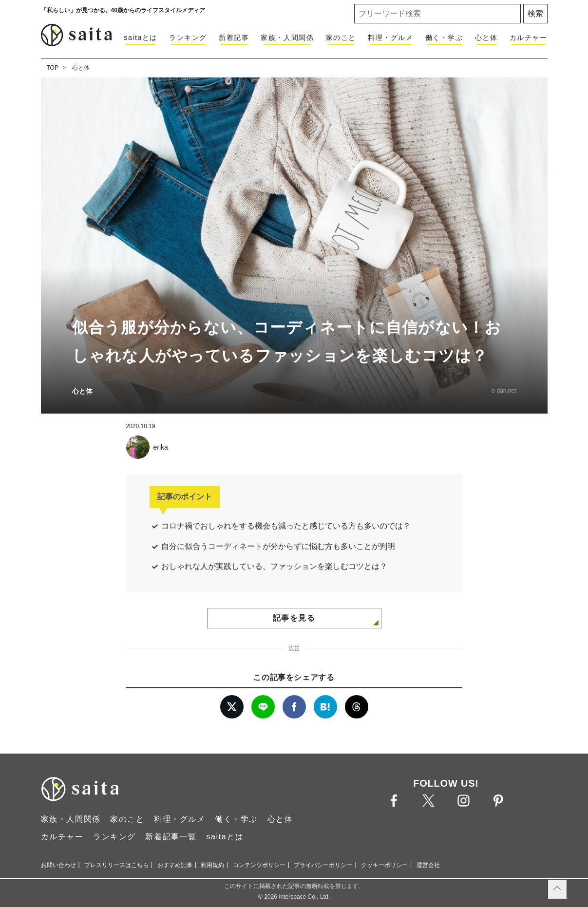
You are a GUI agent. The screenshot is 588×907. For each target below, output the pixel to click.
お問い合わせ (58, 865)
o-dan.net (504, 391)
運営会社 (428, 865)
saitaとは (141, 38)
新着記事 (234, 38)
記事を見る (294, 618)
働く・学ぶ (444, 38)
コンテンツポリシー (259, 865)
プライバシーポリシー (323, 865)
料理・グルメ (391, 38)
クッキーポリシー (384, 865)
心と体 (486, 38)
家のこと (341, 38)
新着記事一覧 (171, 837)
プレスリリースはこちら (116, 865)
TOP (53, 68)
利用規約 (212, 865)
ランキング (188, 38)
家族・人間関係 (287, 38)
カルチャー (529, 38)
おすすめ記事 (175, 865)
